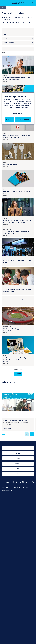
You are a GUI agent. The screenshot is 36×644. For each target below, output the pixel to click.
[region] (18, 109)
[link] (9, 428)
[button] (3, 7)
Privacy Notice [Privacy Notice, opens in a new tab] (24, 107)
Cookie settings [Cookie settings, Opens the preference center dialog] (17, 114)
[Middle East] (6, 482)
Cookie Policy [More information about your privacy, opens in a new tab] (17, 107)
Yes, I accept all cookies (23, 120)
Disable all (9, 120)
